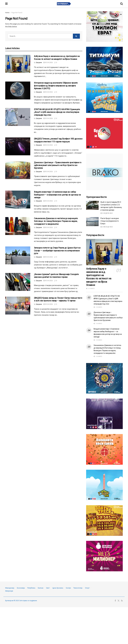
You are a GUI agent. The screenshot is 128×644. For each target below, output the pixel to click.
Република (31, 588)
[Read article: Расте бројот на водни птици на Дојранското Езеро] (92, 222)
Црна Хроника (58, 588)
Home (7, 13)
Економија (21, 588)
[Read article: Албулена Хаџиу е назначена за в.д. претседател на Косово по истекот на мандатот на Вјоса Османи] (18, 64)
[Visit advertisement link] (104, 27)
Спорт (87, 588)
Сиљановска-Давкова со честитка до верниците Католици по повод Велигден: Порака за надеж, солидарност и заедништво (56, 221)
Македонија (10, 588)
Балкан (41, 588)
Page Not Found (17, 13)
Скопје (68, 588)
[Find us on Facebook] (115, 601)
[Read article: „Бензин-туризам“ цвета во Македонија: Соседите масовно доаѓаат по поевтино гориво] (18, 282)
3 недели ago (107, 213)
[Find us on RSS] (122, 601)
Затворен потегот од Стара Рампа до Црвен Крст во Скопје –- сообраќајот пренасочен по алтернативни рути (57, 251)
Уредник (39, 63)
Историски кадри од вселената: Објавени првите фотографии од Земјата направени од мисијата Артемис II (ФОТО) (56, 86)
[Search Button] (121, 4)
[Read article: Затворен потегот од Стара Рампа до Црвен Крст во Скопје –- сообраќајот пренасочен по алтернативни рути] (18, 255)
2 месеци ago (107, 227)
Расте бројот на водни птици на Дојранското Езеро (110, 221)
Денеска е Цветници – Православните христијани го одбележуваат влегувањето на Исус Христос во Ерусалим (58, 165)
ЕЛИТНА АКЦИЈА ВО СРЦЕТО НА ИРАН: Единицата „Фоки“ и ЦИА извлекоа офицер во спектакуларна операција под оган (57, 112)
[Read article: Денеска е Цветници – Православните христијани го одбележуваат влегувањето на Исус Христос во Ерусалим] (18, 170)
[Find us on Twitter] (118, 601)
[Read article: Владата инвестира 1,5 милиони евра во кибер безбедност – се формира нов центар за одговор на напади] (18, 200)
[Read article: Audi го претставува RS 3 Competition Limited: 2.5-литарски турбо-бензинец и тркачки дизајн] (92, 205)
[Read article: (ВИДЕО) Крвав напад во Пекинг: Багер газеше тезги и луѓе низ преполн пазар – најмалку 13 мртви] (18, 306)
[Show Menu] (6, 4)
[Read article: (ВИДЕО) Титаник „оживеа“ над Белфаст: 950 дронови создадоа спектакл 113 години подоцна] (18, 146)
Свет (48, 588)
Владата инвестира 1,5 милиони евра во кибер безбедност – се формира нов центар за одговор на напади (57, 195)
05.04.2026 (48, 63)
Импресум (9, 591)
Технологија (78, 588)
